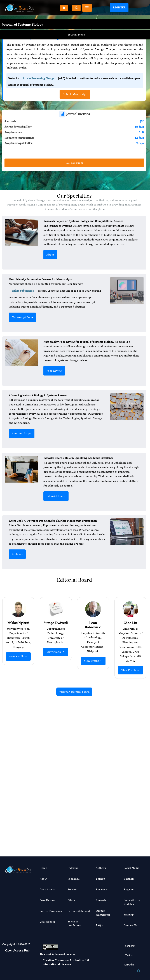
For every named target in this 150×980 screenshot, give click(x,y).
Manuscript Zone (22, 317)
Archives (17, 554)
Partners (129, 879)
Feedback (73, 879)
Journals (101, 900)
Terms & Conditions (74, 923)
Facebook (129, 946)
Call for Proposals (51, 911)
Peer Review (54, 371)
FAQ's (99, 925)
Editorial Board (56, 496)
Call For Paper (74, 163)
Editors (100, 879)
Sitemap (129, 914)
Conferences (47, 922)
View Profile (18, 656)
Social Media (132, 868)
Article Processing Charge (38, 78)
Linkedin (129, 965)
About (50, 255)
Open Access (47, 889)
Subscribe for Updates (132, 902)
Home (43, 868)
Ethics (71, 900)
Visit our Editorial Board (74, 692)
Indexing (73, 868)
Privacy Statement (79, 911)
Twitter (129, 955)
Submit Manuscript (103, 913)
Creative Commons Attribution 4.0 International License (66, 962)
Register (119, 7)
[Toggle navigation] (87, 8)
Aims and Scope (22, 433)
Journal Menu (75, 29)
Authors (101, 868)
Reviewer (102, 889)
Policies (72, 889)
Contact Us (130, 925)
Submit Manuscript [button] (75, 94)
